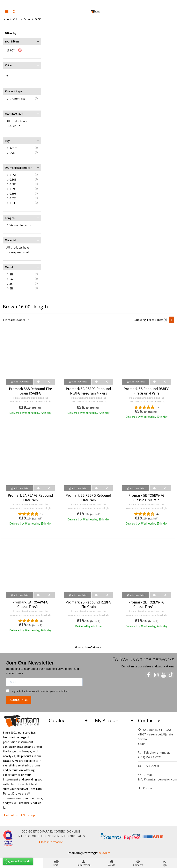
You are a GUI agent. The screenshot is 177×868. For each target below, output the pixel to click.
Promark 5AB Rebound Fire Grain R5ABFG (30, 391)
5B (11, 288)
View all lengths (20, 225)
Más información (52, 842)
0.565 (13, 180)
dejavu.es (104, 853)
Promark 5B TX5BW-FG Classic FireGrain (146, 498)
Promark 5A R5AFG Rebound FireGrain (30, 498)
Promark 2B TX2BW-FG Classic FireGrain (146, 604)
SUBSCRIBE (19, 700)
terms (29, 691)
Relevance (21, 320)
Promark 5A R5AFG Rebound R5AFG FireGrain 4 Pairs (88, 391)
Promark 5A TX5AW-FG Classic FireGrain (30, 604)
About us (12, 815)
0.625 (13, 198)
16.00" (11, 50)
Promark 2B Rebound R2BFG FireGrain (88, 604)
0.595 (13, 194)
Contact (146, 788)
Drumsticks (17, 99)
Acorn (13, 148)
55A (12, 284)
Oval (13, 153)
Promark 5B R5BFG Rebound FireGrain (88, 498)
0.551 (13, 175)
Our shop (29, 815)
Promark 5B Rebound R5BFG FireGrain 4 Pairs (146, 391)
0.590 (13, 189)
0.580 (13, 184)
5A (11, 279)
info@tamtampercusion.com (158, 779)
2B (11, 274)
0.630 (13, 203)
